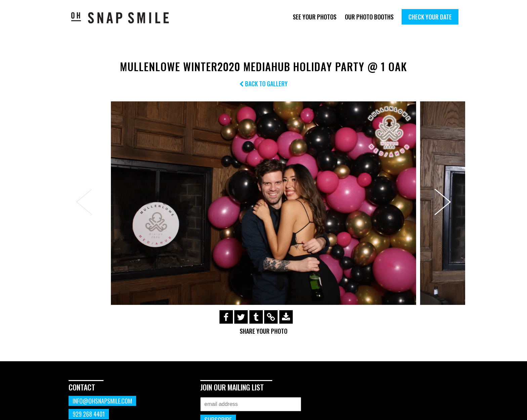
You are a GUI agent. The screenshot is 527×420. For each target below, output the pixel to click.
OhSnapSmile (125, 18)
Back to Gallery (263, 84)
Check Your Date (430, 17)
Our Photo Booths (369, 17)
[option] (263, 203)
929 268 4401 (89, 414)
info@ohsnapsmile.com (102, 401)
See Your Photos (315, 17)
